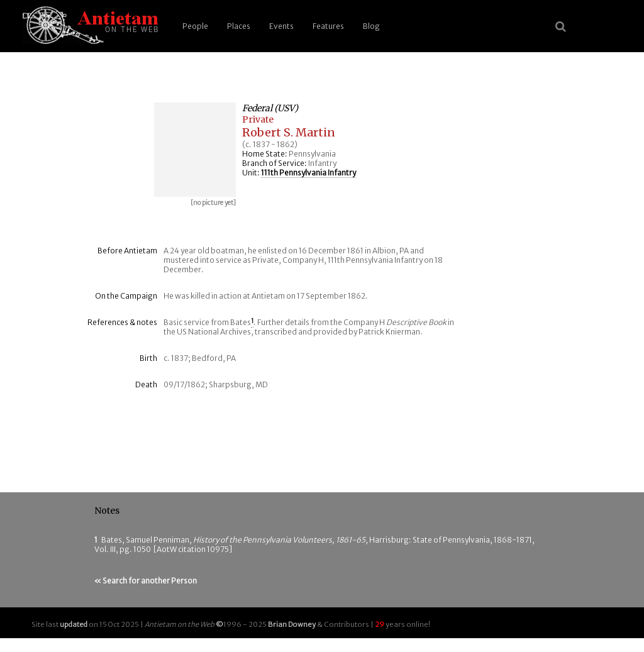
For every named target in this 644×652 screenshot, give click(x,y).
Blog (371, 26)
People (195, 26)
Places (239, 26)
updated (74, 624)
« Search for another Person (146, 581)
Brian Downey (292, 624)
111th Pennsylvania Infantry (308, 173)
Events (281, 26)
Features (328, 26)
